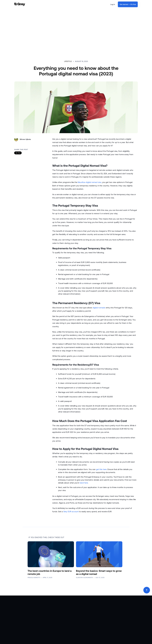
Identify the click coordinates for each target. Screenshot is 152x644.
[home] (20, 4)
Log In (113, 4)
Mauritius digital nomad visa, (90, 182)
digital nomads (99, 308)
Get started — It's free (128, 4)
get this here (101, 469)
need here (84, 483)
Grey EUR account (71, 511)
